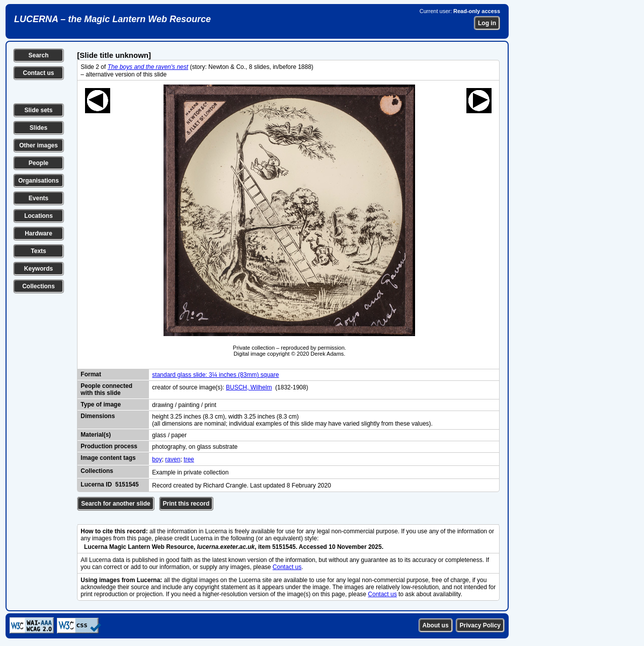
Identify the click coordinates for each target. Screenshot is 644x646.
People (38, 163)
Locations (38, 216)
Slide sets (38, 110)
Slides (38, 128)
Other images (38, 145)
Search (38, 55)
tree (189, 459)
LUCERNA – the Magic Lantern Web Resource (112, 19)
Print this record (186, 504)
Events (38, 198)
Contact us (38, 73)
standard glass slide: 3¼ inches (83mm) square (215, 375)
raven (173, 459)
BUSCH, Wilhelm (249, 387)
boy (157, 459)
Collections (38, 286)
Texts (38, 251)
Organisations (38, 181)
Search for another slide (115, 504)
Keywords (38, 269)
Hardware (38, 233)
